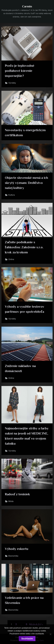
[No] (50, 634)
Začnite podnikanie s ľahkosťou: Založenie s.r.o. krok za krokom (24, 247)
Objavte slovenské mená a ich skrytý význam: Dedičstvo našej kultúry (26, 183)
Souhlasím (27, 638)
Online (11, 259)
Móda (11, 501)
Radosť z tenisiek (17, 494)
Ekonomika (13, 556)
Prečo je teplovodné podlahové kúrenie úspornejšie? (20, 71)
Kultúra (12, 195)
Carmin (27, 6)
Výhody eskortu (17, 549)
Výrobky (12, 83)
